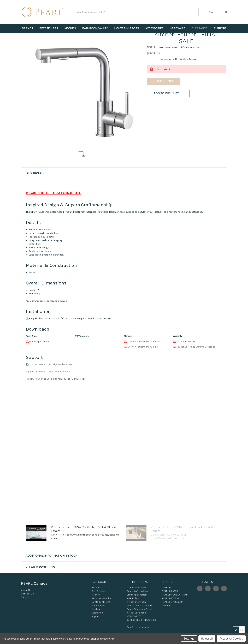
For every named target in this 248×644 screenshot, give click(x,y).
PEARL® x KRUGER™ (173, 602)
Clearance (199, 28)
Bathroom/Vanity (95, 28)
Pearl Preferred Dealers (140, 606)
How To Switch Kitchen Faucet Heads (50, 372)
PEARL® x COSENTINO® (175, 595)
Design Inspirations (138, 627)
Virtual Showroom (137, 602)
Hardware (177, 28)
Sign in (212, 12)
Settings (189, 639)
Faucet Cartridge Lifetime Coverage (196, 347)
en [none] (236, 630)
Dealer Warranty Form (139, 609)
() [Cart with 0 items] (224, 12)
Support (220, 28)
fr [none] (242, 630)
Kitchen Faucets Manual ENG (143, 342)
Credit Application (137, 595)
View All (166, 606)
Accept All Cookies (231, 639)
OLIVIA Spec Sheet (39, 342)
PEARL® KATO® (170, 591)
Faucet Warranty (186, 342)
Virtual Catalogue (136, 613)
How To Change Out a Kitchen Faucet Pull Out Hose (57, 379)
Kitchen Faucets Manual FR (143, 347)
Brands (27, 28)
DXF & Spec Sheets (137, 588)
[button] (187, 59)
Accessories (154, 28)
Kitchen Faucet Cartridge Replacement (51, 364)
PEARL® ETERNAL (171, 598)
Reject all (207, 639)
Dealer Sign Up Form (138, 591)
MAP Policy (133, 598)
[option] (242, 630)
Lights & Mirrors (126, 28)
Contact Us (27, 594)
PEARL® (166, 588)
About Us (26, 590)
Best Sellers (49, 28)
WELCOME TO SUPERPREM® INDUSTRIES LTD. (141, 620)
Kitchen (70, 28)
